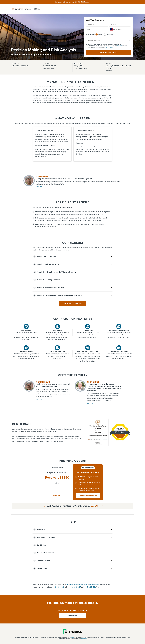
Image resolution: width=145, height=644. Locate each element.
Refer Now (57, 496)
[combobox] (110, 30)
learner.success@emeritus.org (77, 585)
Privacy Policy (109, 47)
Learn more (109, 71)
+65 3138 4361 (91, 587)
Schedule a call (94, 585)
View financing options (81, 68)
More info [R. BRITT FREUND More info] (39, 399)
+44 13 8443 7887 (75, 587)
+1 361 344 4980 (58, 587)
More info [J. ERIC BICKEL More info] (90, 403)
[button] (72, 257)
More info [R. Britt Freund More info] (39, 187)
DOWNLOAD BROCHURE (109, 52)
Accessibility (84, 639)
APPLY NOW (73, 616)
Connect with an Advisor (88, 496)
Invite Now (85, 2)
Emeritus (120, 46)
